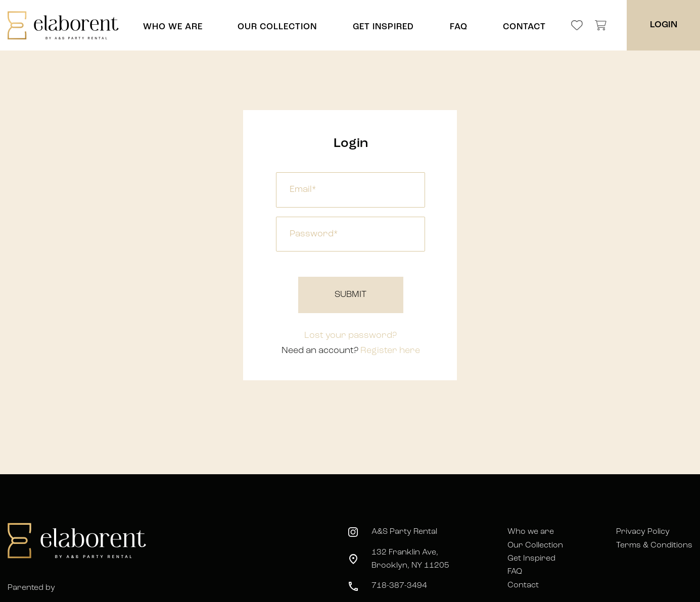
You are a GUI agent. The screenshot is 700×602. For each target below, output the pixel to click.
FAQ (459, 27)
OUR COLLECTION (277, 27)
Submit (351, 295)
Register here (390, 351)
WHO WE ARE (173, 27)
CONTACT (524, 27)
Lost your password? (351, 336)
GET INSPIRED (383, 27)
